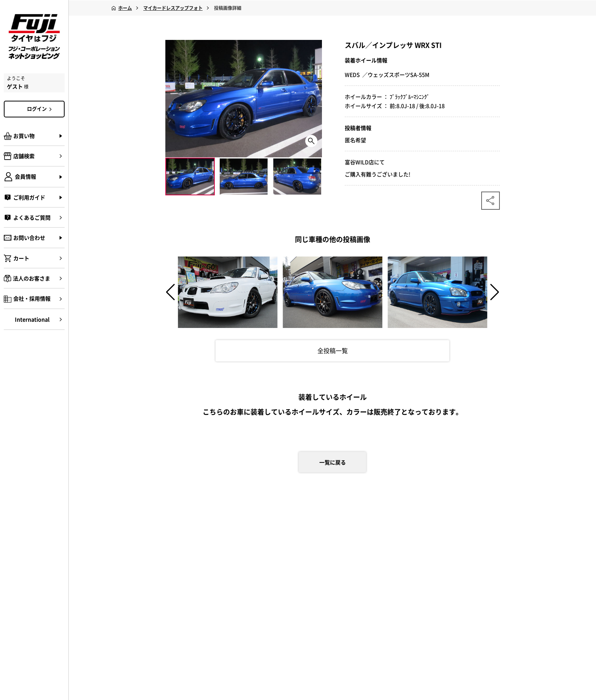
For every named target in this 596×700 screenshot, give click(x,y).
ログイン (41, 109)
